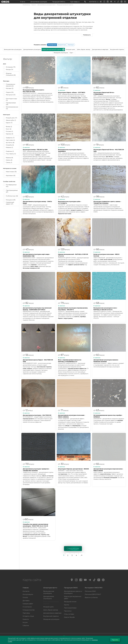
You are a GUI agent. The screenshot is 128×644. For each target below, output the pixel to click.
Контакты (26, 591)
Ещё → (72, 53)
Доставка (26, 601)
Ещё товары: (74, 2)
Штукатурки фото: (50, 588)
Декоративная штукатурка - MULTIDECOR (37, 415)
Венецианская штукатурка (13, 49)
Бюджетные (62, 45)
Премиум (71, 45)
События (26, 626)
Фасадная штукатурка (61, 53)
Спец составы (69, 614)
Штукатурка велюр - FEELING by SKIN (35, 150)
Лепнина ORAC (90, 591)
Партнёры (26, 613)
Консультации (28, 594)
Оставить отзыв (28, 616)
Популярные (52, 45)
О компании (27, 607)
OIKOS (5, 2)
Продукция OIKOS (58, 2)
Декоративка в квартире (100, 49)
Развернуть (87, 35)
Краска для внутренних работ (73, 597)
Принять (115, 640)
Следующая (73, 549)
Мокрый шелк (70, 49)
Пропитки (68, 611)
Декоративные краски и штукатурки (73, 592)
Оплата (25, 597)
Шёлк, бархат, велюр (84, 49)
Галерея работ (28, 604)
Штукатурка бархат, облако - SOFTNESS (72, 92)
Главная (26, 588)
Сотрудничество (29, 610)
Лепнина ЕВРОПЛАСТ (93, 594)
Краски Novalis (69, 617)
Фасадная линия (70, 602)
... (81, 555)
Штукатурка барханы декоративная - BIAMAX (73, 469)
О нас (22, 2)
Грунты (67, 605)
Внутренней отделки (117, 49)
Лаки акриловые (70, 608)
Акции (25, 622)
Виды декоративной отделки (51, 603)
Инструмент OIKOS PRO (94, 588)
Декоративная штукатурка (39, 2)
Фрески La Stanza (91, 597)
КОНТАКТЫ (93, 2)
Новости (26, 619)
